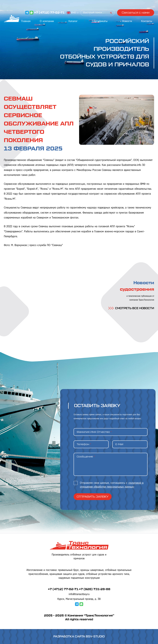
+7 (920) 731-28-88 (95, 589)
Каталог (73, 21)
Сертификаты (100, 21)
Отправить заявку (93, 497)
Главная (26, 21)
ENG (74, 13)
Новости (127, 21)
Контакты (147, 21)
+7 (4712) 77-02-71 (49, 13)
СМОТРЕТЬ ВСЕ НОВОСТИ (131, 308)
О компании (47, 21)
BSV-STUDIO (95, 636)
